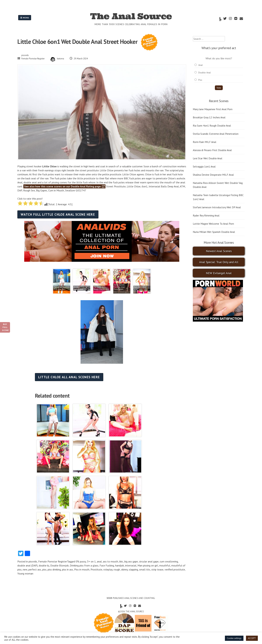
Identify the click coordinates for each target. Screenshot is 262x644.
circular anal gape (149, 561)
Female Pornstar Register (33, 59)
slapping (133, 569)
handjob (120, 565)
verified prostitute (175, 569)
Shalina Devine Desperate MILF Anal (213, 175)
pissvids (25, 55)
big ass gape (131, 561)
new (25, 569)
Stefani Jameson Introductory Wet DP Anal (217, 207)
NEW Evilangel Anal (219, 273)
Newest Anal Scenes (219, 251)
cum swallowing (169, 561)
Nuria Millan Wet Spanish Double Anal (214, 232)
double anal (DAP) (27, 565)
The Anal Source (131, 16)
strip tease (157, 569)
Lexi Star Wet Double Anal (208, 158)
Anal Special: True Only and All (219, 262)
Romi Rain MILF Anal (205, 142)
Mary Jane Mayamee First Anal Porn (213, 109)
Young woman (25, 573)
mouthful (165, 565)
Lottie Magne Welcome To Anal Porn (213, 224)
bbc (121, 561)
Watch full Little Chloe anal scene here (58, 214)
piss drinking (54, 569)
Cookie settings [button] (234, 638)
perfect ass (35, 569)
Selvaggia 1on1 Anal (204, 166)
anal (99, 561)
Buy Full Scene (5, 327)
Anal (201, 65)
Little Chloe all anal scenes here (69, 377)
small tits (145, 569)
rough (117, 569)
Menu (25, 18)
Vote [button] (219, 88)
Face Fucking (107, 565)
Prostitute (96, 569)
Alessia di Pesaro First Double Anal (212, 150)
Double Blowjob (59, 565)
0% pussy (81, 561)
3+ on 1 (91, 561)
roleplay (108, 569)
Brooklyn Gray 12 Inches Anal (209, 117)
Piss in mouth (82, 569)
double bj (44, 565)
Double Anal (205, 73)
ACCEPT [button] (252, 638)
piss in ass (68, 569)
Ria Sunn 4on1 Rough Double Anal (212, 126)
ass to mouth (111, 561)
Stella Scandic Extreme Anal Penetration (216, 134)
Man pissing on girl (148, 565)
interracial (131, 565)
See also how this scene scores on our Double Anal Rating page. (64, 186)
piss (44, 569)
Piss (200, 80)
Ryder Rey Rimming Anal (206, 215)
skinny (124, 569)
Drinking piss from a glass (84, 565)
